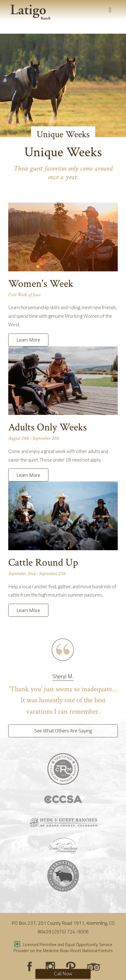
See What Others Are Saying (63, 731)
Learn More (28, 340)
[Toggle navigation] (110, 10)
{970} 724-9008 (72, 932)
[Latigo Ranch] (30, 12)
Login (7, 973)
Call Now (63, 974)
